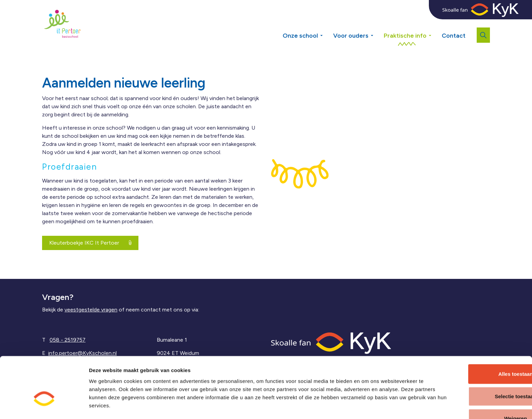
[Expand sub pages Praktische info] (435, 24)
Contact (454, 36)
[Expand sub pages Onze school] (326, 24)
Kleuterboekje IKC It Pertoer (90, 243)
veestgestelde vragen (91, 310)
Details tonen (365, 406)
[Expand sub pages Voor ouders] (377, 24)
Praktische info (405, 36)
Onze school (300, 36)
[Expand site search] (483, 35)
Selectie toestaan (476, 375)
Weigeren (475, 397)
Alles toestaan (475, 352)
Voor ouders (351, 36)
